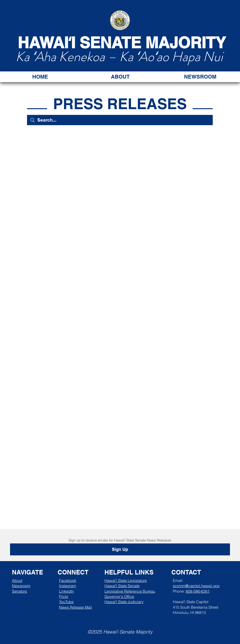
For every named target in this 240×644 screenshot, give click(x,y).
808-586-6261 (198, 591)
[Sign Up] (120, 549)
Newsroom (21, 586)
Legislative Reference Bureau (130, 591)
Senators (19, 591)
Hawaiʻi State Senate (122, 586)
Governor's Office (119, 596)
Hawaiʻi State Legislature (126, 580)
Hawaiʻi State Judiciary (124, 602)
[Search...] (120, 120)
